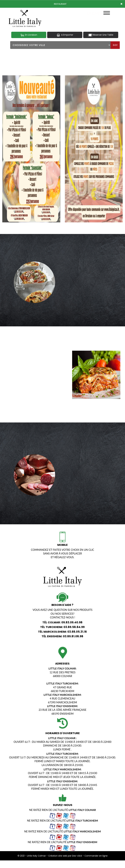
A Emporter (65, 35)
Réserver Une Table (101, 35)
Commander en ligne (96, 856)
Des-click (77, 856)
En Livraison (29, 35)
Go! (115, 45)
